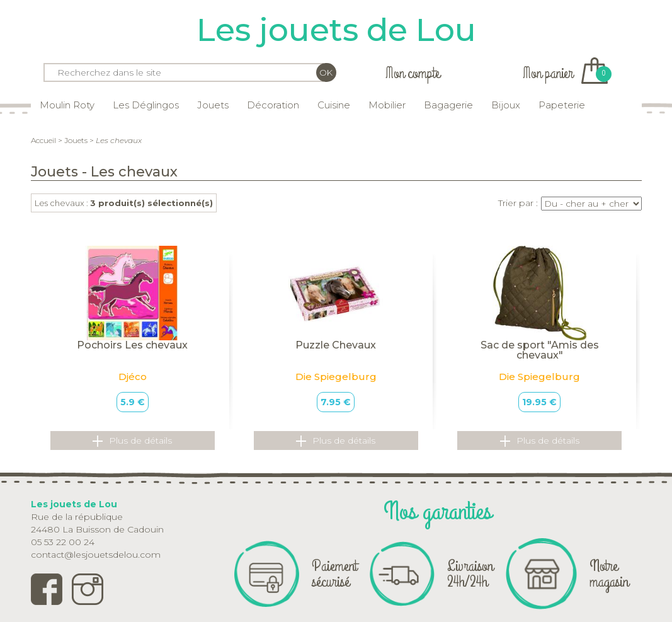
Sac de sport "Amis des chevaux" (540, 350)
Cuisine (334, 105)
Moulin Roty (67, 105)
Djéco (133, 377)
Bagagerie (448, 105)
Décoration (273, 105)
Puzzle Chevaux (336, 345)
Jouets (213, 105)
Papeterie (562, 105)
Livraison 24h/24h (470, 574)
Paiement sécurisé (334, 574)
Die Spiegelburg (336, 377)
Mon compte (413, 73)
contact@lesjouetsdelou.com (96, 555)
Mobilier (387, 105)
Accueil (43, 140)
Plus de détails (132, 441)
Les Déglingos (146, 105)
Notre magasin (609, 574)
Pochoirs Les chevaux (132, 345)
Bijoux (506, 105)
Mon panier (565, 73)
